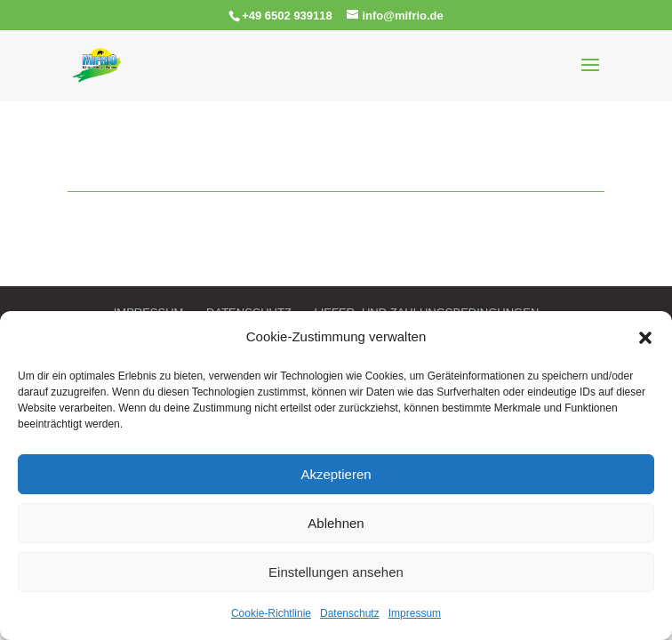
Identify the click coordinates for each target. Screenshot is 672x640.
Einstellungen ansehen (336, 572)
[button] (645, 338)
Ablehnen (336, 523)
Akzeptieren (336, 474)
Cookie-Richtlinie (271, 613)
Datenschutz (350, 613)
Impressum (415, 613)
